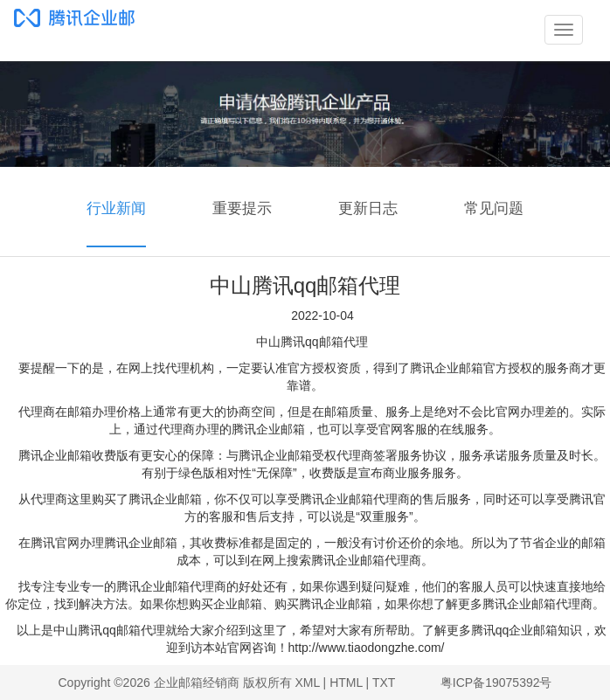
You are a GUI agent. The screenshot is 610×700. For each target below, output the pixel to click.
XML (307, 683)
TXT (384, 683)
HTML (346, 683)
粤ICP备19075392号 (496, 683)
